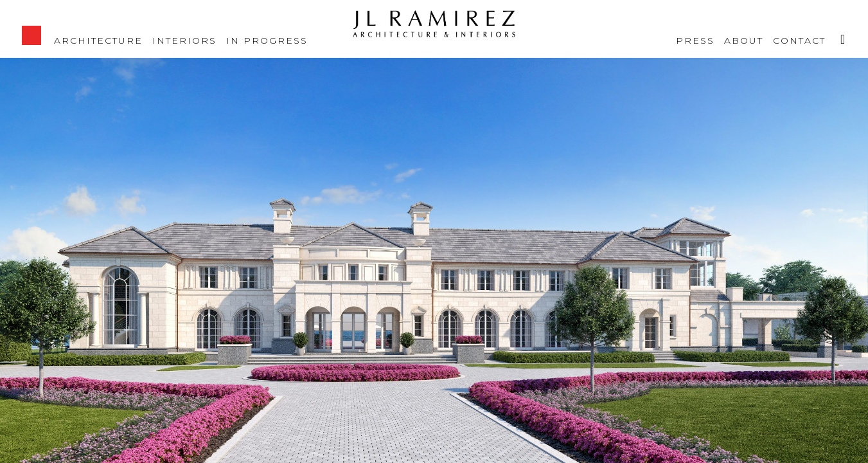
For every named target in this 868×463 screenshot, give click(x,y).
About (744, 40)
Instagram (837, 32)
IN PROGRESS (267, 40)
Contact (799, 40)
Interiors (184, 40)
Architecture (98, 40)
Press (695, 40)
